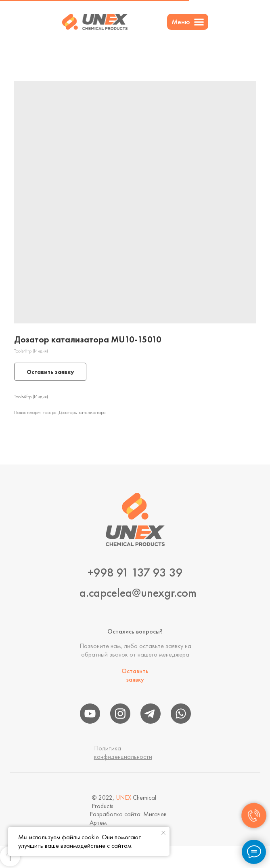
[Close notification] (163, 833)
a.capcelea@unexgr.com (138, 593)
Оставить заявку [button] (135, 675)
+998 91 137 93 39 (135, 572)
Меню (181, 22)
